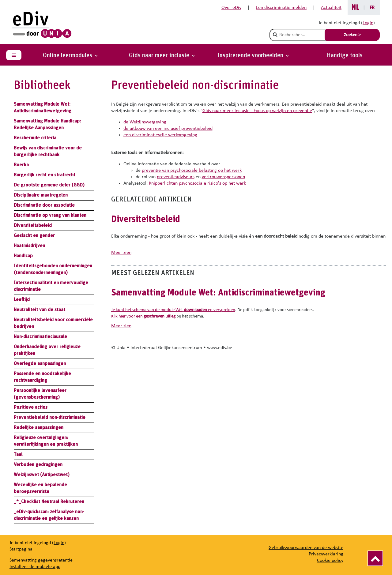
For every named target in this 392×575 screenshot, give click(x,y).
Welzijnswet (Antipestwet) (42, 475)
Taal (18, 454)
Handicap (23, 256)
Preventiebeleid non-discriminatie (50, 417)
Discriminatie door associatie (44, 205)
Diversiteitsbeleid (33, 225)
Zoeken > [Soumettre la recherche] (352, 35)
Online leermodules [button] (68, 55)
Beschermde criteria (35, 138)
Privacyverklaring (326, 554)
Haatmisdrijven (29, 246)
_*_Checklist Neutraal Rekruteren (49, 502)
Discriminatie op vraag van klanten (50, 215)
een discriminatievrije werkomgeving (160, 135)
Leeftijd (22, 299)
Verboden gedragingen (38, 464)
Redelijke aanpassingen (39, 427)
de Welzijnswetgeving (145, 122)
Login (368, 23)
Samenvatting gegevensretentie (41, 560)
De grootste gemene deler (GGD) (49, 185)
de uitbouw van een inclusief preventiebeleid (168, 129)
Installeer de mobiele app (35, 567)
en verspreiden (209, 310)
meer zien (121, 253)
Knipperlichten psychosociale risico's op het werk (197, 183)
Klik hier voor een (143, 316)
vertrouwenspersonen (223, 177)
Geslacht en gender (34, 235)
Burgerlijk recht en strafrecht (45, 175)
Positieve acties (31, 407)
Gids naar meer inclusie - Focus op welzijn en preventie (257, 111)
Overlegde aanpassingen (40, 363)
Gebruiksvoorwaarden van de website (306, 548)
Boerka (21, 165)
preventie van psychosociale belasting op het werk (192, 171)
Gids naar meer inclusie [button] (160, 55)
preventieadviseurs (176, 177)
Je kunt (118, 310)
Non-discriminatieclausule (40, 336)
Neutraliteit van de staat (40, 310)
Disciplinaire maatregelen (41, 195)
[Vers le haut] (375, 558)
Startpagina (21, 549)
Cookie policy (330, 561)
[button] (253, 55)
